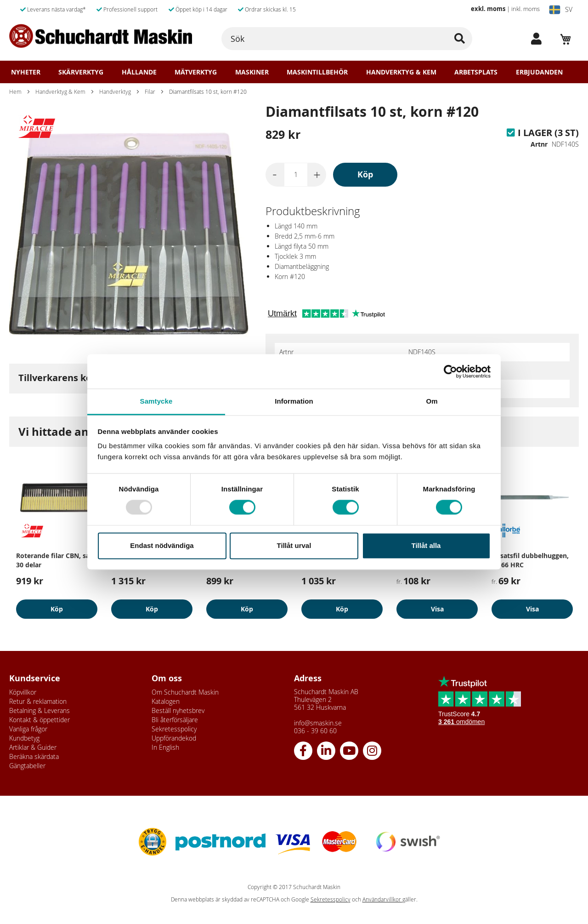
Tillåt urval (294, 545)
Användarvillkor (382, 899)
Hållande (139, 72)
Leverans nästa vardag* (53, 9)
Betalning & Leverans (40, 710)
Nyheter (26, 72)
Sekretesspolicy (174, 729)
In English (165, 747)
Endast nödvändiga (162, 545)
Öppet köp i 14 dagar (198, 9)
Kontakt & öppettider (40, 720)
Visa (437, 609)
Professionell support (127, 9)
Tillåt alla (426, 545)
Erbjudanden (539, 72)
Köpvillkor (23, 692)
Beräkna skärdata (34, 756)
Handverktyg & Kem (401, 72)
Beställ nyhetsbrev (178, 710)
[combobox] (347, 39)
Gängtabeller (27, 766)
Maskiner (252, 72)
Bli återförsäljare (175, 720)
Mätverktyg (196, 72)
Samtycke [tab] (156, 401)
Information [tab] (294, 401)
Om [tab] (432, 401)
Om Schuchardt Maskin (185, 692)
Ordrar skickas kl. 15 (267, 9)
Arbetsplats (476, 72)
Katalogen (166, 701)
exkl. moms (488, 9)
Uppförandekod (174, 738)
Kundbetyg (24, 738)
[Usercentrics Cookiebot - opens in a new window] (450, 371)
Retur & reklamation (38, 701)
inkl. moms (526, 9)
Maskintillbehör (317, 72)
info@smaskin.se (318, 723)
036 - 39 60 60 (315, 731)
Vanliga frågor (28, 729)
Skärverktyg (81, 72)
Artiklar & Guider (33, 747)
